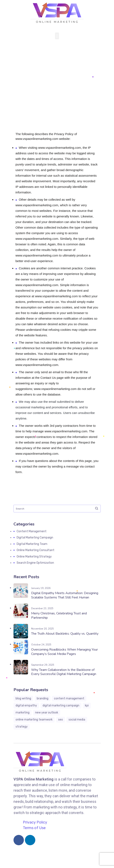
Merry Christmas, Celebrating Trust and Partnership (59, 616)
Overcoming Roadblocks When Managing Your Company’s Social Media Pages (64, 652)
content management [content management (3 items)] (69, 698)
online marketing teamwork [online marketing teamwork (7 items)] (34, 720)
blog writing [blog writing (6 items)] (23, 698)
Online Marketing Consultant (36, 550)
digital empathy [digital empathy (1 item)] (26, 706)
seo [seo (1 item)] (61, 720)
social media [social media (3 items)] (77, 720)
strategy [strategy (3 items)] (22, 727)
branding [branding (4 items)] (43, 698)
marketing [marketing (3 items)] (23, 713)
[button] (57, 36)
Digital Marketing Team (32, 544)
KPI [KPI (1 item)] (87, 706)
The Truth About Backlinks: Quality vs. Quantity (65, 634)
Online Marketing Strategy (34, 557)
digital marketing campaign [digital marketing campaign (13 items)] (61, 706)
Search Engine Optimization (35, 563)
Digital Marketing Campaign (35, 538)
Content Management (32, 531)
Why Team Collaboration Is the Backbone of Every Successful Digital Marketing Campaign (64, 672)
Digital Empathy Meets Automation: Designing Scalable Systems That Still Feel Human (65, 595)
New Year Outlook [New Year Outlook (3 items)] (47, 713)
